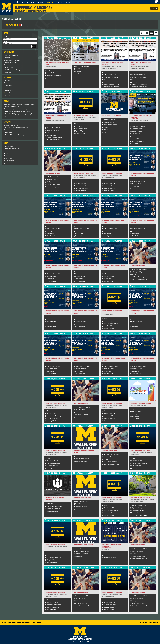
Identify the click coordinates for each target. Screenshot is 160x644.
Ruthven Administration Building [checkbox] (14, 135)
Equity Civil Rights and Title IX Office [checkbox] (16, 109)
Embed (7, 163)
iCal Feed (7, 156)
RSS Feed (8, 153)
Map (58, 2)
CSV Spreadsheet (10, 161)
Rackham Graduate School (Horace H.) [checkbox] (17, 128)
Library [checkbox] (8, 83)
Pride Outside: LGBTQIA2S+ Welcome (141, 403)
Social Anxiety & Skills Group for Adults (86, 63)
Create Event (66, 2)
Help (9, 622)
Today (23, 2)
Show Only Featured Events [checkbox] (13, 149)
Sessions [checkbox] (9, 85)
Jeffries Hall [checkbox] (9, 130)
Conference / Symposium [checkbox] (13, 60)
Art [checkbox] (7, 88)
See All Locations (12, 138)
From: (6, 37)
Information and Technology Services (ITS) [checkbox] (18, 111)
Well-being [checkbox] (9, 72)
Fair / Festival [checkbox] (10, 65)
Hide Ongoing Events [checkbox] (11, 146)
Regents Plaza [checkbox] (10, 132)
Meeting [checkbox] (8, 58)
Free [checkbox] (8, 81)
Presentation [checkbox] (9, 67)
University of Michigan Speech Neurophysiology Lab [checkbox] (20, 114)
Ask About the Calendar (149, 622)
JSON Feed (8, 158)
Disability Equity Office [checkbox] (12, 107)
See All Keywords (12, 96)
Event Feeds (26, 622)
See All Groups (11, 117)
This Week (31, 2)
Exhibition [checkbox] (9, 90)
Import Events (36, 622)
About (4, 622)
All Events (50, 2)
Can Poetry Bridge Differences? (83, 498)
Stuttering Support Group (53, 173)
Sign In (154, 8)
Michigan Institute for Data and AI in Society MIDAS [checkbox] (20, 104)
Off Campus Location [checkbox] (12, 125)
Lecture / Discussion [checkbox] (11, 63)
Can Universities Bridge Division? (83, 545)
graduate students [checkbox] (11, 93)
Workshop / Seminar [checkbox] (12, 55)
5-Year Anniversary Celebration (112, 116)
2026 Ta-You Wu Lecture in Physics (140, 498)
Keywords (14, 25)
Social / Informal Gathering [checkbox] (13, 70)
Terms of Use (16, 622)
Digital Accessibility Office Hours (84, 116)
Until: (5, 41)
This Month (40, 2)
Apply (34, 46)
